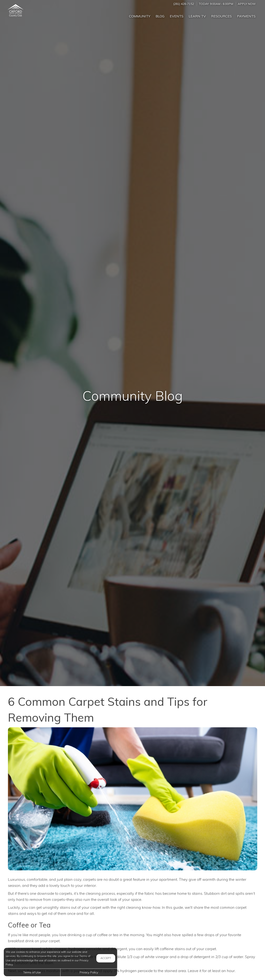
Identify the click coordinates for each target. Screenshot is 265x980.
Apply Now (247, 4)
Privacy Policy (89, 972)
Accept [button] (106, 958)
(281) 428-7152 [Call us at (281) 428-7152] (184, 4)
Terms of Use (32, 972)
